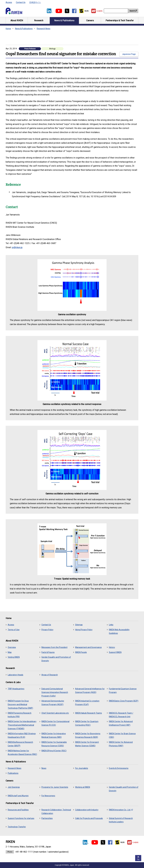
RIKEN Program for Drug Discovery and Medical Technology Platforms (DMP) (20, 704)
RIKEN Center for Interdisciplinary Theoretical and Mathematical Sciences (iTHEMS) (22, 725)
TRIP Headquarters (16, 689)
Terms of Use (14, 630)
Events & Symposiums (119, 768)
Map (10, 652)
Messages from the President (54, 647)
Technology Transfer (17, 827)
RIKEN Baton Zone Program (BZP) (124, 701)
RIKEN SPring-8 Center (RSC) (54, 751)
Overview (12, 647)
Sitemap (79, 625)
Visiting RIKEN (14, 657)
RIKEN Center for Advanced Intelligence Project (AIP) (121, 723)
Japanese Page (129, 54)
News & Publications (24, 29)
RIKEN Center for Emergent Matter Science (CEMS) (87, 744)
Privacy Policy (47, 630)
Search (132, 11)
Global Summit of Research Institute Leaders (121, 820)
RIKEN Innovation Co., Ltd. (121, 810)
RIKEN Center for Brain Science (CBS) (122, 735)
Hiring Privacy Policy (84, 630)
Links (111, 625)
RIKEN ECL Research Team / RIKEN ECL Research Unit (121, 715)
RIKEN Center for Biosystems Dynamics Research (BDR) (88, 735)
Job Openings (14, 787)
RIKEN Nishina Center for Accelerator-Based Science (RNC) (22, 752)
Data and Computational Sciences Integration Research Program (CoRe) (55, 692)
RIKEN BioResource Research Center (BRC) (20, 744)
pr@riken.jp (17, 247)
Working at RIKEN (83, 787)
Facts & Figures (48, 652)
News (44, 768)
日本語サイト (35, 2)
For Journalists (82, 768)
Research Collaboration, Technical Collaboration (56, 812)
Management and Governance (88, 647)
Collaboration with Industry (87, 810)
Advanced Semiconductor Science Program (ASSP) (53, 703)
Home (8, 29)
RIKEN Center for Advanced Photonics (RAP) (121, 744)
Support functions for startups (21, 818)
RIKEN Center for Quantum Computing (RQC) (87, 723)
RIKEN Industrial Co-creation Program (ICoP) (87, 703)
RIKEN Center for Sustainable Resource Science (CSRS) (54, 744)
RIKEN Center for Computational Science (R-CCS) (55, 723)
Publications (13, 773)
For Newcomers (48, 796)
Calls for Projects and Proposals (89, 818)
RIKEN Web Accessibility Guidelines (119, 631)
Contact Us (21, 2)
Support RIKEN (115, 652)
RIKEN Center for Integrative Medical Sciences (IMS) (54, 735)
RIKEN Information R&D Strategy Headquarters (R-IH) (22, 735)
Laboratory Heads (15, 675)
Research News (44, 29)
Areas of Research (50, 675)
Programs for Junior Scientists (55, 787)
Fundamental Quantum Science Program (123, 691)
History (112, 647)
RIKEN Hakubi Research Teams (89, 713)
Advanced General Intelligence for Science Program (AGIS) (90, 691)
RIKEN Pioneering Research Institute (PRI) (20, 715)
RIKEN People (81, 652)
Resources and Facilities (18, 810)
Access (9, 2)
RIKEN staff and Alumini (18, 796)
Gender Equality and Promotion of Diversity (56, 659)
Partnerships (47, 818)
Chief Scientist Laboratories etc (55, 713)
